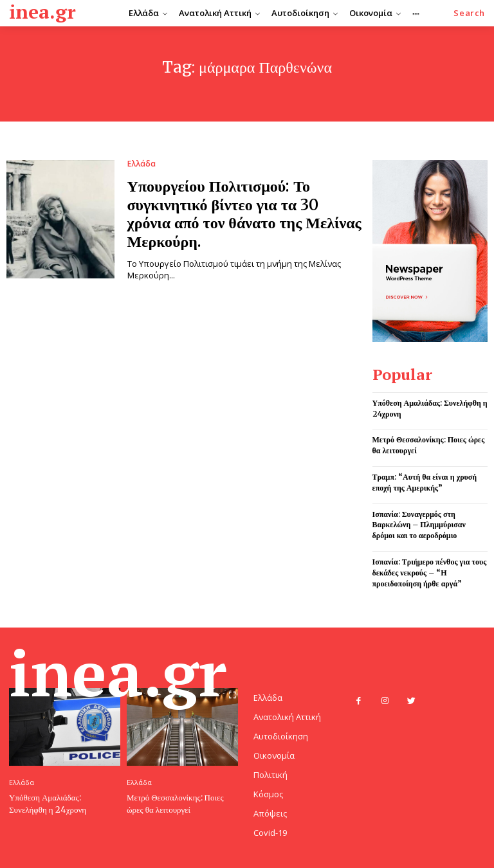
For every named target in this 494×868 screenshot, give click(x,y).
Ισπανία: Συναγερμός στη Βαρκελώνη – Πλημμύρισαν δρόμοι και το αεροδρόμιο (419, 525)
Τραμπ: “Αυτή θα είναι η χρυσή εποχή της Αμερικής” (425, 482)
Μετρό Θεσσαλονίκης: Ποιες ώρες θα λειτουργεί (175, 803)
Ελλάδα (142, 164)
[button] (469, 13)
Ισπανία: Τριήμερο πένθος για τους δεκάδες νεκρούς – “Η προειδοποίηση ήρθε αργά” (430, 573)
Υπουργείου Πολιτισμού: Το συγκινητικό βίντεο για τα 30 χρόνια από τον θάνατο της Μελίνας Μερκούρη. (244, 214)
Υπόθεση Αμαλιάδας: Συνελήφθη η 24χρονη (48, 803)
